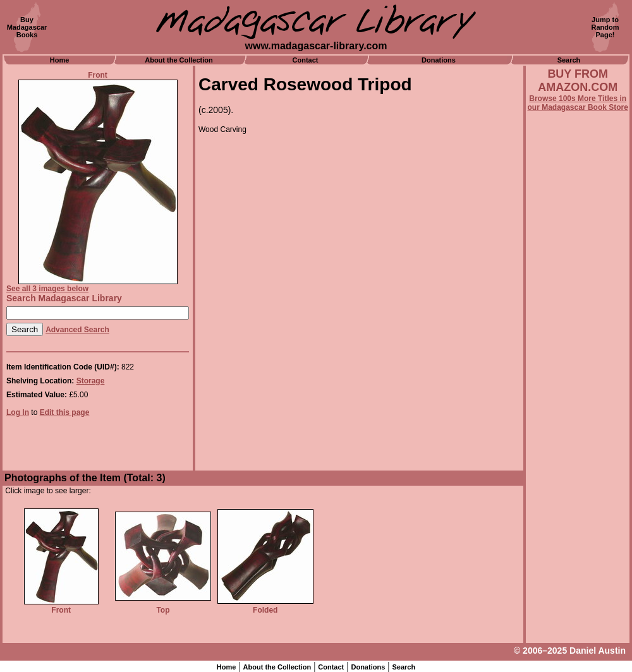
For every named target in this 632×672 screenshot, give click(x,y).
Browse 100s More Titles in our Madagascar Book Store (578, 103)
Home (60, 60)
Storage (91, 381)
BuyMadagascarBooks (27, 27)
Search (569, 60)
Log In (18, 412)
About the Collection (179, 60)
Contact (306, 60)
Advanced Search (77, 330)
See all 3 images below (47, 289)
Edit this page (65, 412)
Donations (439, 60)
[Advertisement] (578, 453)
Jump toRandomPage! (605, 27)
